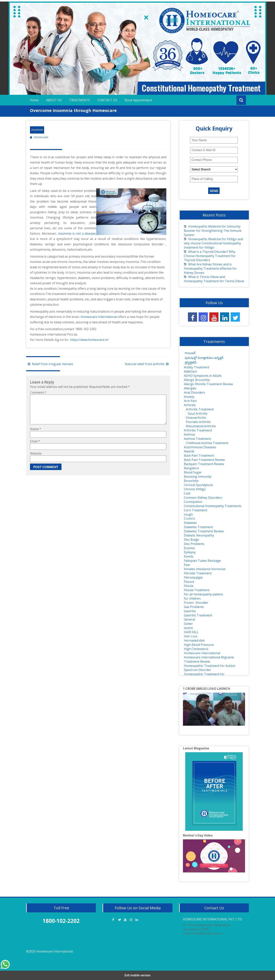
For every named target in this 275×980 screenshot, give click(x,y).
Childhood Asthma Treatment (207, 443)
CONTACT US (107, 100)
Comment (38, 392)
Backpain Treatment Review (204, 464)
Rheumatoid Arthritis (201, 426)
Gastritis (190, 611)
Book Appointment (138, 100)
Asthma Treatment (197, 439)
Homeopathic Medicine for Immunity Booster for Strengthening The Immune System (213, 231)
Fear (187, 565)
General (190, 619)
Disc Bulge (191, 540)
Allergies (190, 388)
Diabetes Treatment (198, 527)
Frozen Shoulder (196, 603)
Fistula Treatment (197, 590)
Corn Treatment (196, 510)
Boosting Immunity (198, 477)
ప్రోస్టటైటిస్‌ (190, 362)
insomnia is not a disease (77, 233)
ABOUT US (54, 100)
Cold (187, 493)
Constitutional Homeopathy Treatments (213, 506)
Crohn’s (189, 519)
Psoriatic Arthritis (198, 422)
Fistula (189, 586)
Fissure (189, 582)
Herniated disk (194, 640)
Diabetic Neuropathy (199, 535)
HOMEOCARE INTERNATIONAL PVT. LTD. (213, 919)
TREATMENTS (80, 100)
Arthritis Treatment (200, 409)
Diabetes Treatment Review (204, 531)
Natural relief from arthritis (148, 364)
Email (35, 447)
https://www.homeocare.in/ (89, 340)
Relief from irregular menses (50, 364)
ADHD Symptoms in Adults (203, 376)
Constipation (193, 502)
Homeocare (41, 137)
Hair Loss (191, 636)
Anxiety (189, 397)
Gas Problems (194, 607)
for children (192, 598)
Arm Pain (190, 401)
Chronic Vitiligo (195, 489)
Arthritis (190, 405)
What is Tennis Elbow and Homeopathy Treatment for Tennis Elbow (214, 279)
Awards (189, 451)
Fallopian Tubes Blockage (202, 561)
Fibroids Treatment (198, 573)
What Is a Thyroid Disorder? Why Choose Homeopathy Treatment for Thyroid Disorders (210, 256)
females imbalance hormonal (205, 569)
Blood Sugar (193, 472)
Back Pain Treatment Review (204, 460)
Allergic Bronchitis (197, 380)
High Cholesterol (196, 649)
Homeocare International (99, 317)
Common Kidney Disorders (203, 498)
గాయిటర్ (190, 353)
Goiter (188, 624)
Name (36, 435)
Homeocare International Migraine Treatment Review (209, 659)
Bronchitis (191, 481)
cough (188, 514)
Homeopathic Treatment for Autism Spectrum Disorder (210, 668)
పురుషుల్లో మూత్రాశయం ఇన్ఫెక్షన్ (204, 358)
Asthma (189, 434)
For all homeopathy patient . (204, 594)
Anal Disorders (195, 392)
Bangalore (191, 468)
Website (36, 460)
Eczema (189, 548)
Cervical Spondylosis (198, 485)
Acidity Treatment (197, 367)
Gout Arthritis (198, 413)
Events (189, 556)
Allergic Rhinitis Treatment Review (208, 384)
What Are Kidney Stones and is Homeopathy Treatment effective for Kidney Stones (210, 268)
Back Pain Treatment (199, 456)
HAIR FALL (191, 632)
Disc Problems (194, 544)
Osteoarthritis (196, 418)
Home (34, 100)
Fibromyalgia (193, 577)
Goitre (188, 628)
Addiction (190, 371)
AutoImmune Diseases (200, 447)
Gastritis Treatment (198, 615)
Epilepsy (190, 552)
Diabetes (190, 523)
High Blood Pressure (199, 645)
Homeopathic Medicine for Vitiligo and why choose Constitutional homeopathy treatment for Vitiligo (213, 243)
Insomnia (37, 130)
